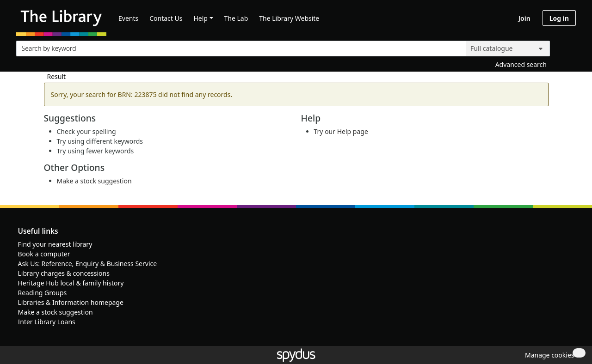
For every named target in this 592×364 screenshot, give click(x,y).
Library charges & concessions (64, 273)
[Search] (565, 46)
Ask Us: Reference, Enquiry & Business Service (88, 264)
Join (524, 18)
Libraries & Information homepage (71, 302)
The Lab (236, 18)
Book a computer (44, 254)
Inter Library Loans (47, 322)
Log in (559, 18)
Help (200, 18)
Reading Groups (43, 293)
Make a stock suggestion (94, 181)
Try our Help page (341, 131)
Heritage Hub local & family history (71, 283)
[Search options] (508, 49)
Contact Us (166, 18)
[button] (548, 355)
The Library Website (289, 18)
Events (128, 18)
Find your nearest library (55, 244)
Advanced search (521, 64)
